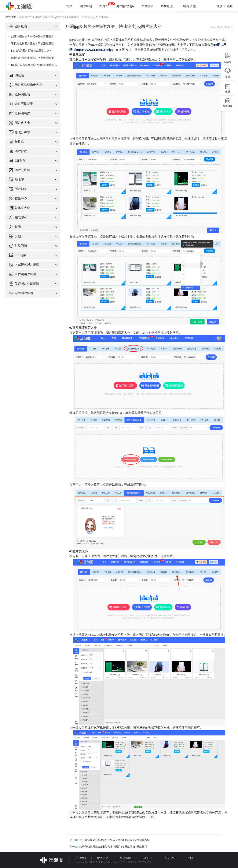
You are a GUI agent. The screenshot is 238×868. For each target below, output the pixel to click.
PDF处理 (167, 6)
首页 (69, 6)
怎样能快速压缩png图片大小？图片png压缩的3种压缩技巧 (113, 847)
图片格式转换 (125, 6)
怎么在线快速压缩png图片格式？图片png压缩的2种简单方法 (115, 840)
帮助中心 (30, 17)
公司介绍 (170, 858)
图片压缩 (86, 6)
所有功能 (189, 6)
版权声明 (103, 858)
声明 (190, 858)
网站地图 (125, 858)
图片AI (104, 6)
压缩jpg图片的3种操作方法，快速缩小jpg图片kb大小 (78, 17)
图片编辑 (148, 6)
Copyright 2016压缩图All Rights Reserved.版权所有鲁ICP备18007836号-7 (113, 862)
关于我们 (80, 858)
